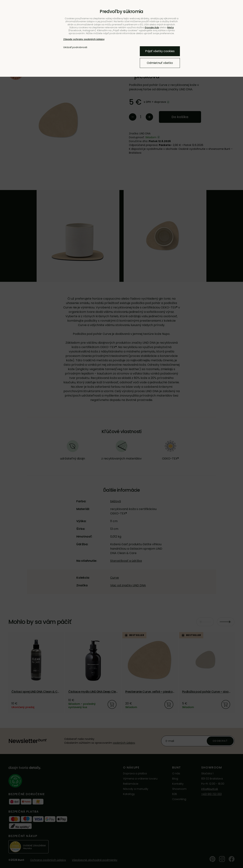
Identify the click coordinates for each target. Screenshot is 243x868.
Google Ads (152, 27)
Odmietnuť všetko (160, 63)
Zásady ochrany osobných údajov (84, 39)
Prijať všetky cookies (160, 51)
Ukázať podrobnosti (75, 47)
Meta (170, 27)
